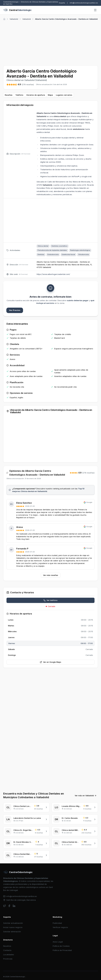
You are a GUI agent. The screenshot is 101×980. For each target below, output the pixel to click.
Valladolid (14, 19)
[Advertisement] (51, 42)
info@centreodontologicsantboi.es (84, 3)
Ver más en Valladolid (86, 796)
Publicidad (57, 923)
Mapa (50, 95)
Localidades (9, 954)
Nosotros (7, 946)
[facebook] (9, 906)
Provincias (8, 959)
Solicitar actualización (13, 923)
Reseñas (9, 95)
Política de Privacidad (62, 950)
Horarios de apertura (36, 95)
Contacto (7, 950)
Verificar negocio (60, 927)
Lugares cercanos (64, 95)
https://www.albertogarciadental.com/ (53, 274)
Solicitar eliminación (12, 932)
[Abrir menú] (95, 10)
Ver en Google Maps (51, 662)
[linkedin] (14, 906)
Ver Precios (15, 310)
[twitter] (5, 906)
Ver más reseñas (51, 575)
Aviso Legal (58, 942)
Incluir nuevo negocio (13, 927)
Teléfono (19, 95)
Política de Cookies (61, 946)
